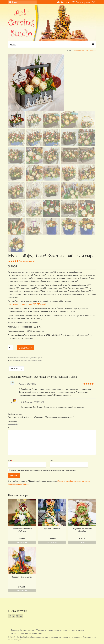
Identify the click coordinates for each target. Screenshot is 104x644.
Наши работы (39, 358)
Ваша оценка (13, 421)
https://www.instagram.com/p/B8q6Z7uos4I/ (27, 304)
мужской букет (38, 360)
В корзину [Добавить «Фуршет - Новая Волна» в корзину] (22, 590)
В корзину (25, 348)
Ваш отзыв (12, 428)
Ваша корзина (84, 2)
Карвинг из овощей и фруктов (85, 51)
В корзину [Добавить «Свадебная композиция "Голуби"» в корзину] (82, 542)
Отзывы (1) (17, 369)
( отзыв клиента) (27, 261)
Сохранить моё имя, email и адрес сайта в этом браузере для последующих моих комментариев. (43, 470)
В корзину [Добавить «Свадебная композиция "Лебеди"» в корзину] (22, 542)
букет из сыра (28, 360)
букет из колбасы (18, 360)
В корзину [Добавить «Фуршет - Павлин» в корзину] (52, 542)
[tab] (17, 369)
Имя (10, 461)
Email (52, 461)
